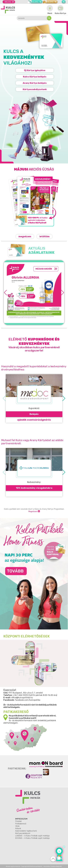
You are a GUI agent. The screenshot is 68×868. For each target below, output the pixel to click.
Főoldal (18, 821)
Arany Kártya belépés (35, 83)
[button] (63, 293)
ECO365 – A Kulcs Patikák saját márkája (32, 838)
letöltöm (44, 237)
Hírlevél (8, 2)
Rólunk (18, 828)
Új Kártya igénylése (35, 70)
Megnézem (34, 511)
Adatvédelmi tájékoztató (26, 831)
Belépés (34, 414)
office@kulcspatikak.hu (22, 698)
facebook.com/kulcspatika (28, 700)
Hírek (17, 826)
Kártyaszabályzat (23, 833)
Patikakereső (21, 824)
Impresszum (21, 819)
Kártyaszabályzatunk (35, 89)
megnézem (25, 237)
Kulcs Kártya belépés (35, 77)
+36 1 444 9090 (20, 695)
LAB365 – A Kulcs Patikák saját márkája (32, 836)
